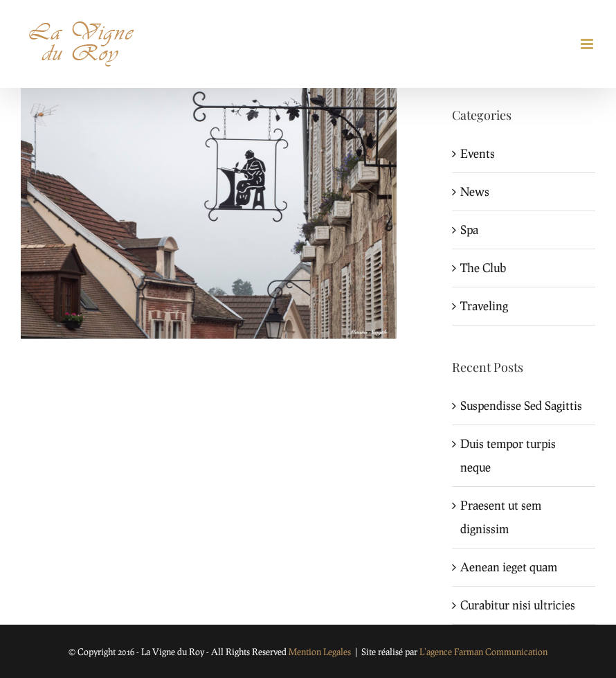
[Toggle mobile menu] (588, 44)
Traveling (484, 306)
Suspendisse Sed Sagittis (521, 405)
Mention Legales (320, 652)
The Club (483, 268)
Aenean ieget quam (509, 567)
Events (478, 153)
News (475, 191)
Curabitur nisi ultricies (518, 605)
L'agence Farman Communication (483, 652)
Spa (469, 230)
